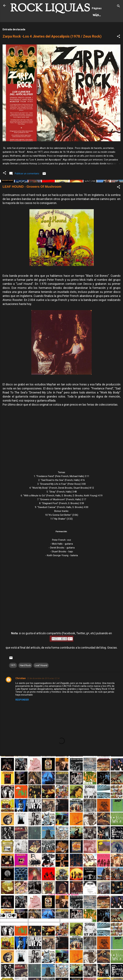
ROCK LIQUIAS (50, 9)
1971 (13, 679)
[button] (118, 50)
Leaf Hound (41, 679)
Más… (40, 29)
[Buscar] (118, 7)
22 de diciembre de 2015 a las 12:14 (43, 692)
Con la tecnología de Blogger (62, 908)
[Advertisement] (62, 795)
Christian (21, 692)
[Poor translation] (12, 929)
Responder (22, 713)
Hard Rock (21, 29)
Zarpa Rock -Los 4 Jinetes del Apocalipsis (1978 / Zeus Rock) (52, 50)
